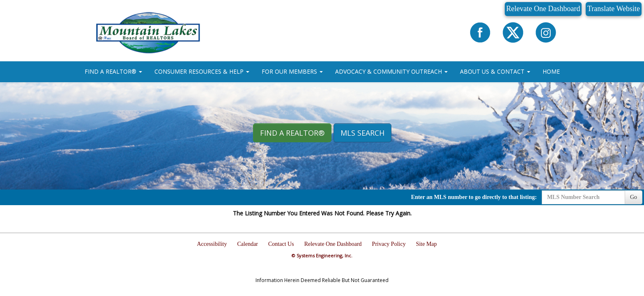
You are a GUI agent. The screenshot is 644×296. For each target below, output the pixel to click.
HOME (551, 71)
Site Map (427, 244)
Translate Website (614, 9)
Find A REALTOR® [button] (292, 133)
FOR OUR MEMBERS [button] (292, 71)
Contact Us (281, 244)
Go (634, 197)
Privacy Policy (389, 244)
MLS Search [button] (362, 133)
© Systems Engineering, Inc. (322, 256)
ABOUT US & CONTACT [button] (495, 71)
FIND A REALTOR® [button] (113, 71)
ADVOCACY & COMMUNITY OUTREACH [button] (391, 71)
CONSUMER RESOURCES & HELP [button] (202, 71)
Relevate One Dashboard (543, 9)
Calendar (248, 244)
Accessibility (212, 244)
